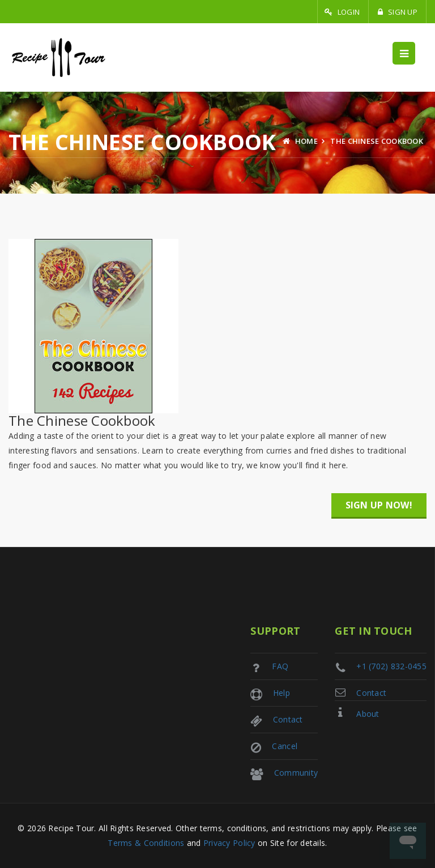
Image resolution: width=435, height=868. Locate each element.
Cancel (285, 746)
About (368, 714)
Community (296, 773)
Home (300, 141)
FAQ (280, 666)
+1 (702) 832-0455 (391, 666)
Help (282, 693)
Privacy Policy (229, 843)
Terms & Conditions (146, 843)
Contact (371, 693)
